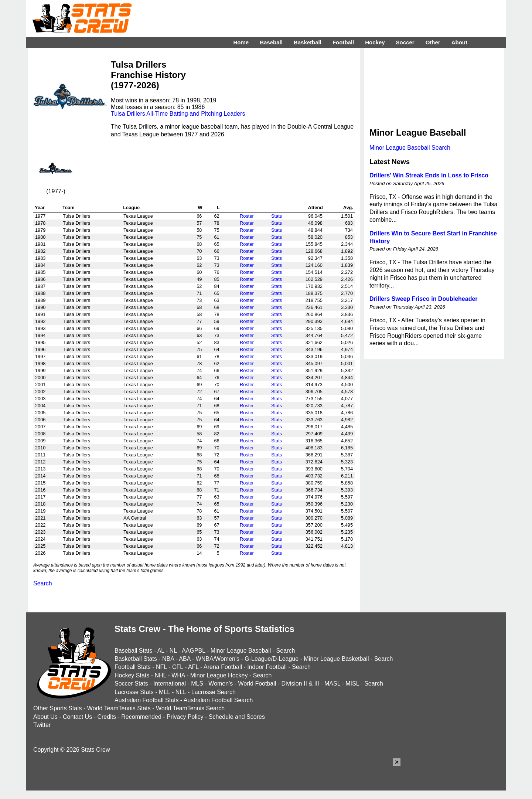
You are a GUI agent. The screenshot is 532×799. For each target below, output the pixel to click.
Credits (107, 717)
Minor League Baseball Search (410, 148)
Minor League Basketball (336, 659)
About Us (45, 717)
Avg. (348, 208)
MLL (165, 692)
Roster (247, 216)
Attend (315, 208)
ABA (185, 659)
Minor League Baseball (241, 651)
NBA (168, 659)
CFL (178, 667)
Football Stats (133, 667)
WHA (178, 675)
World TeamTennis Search (190, 708)
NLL (181, 692)
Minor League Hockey (219, 675)
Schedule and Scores (237, 717)
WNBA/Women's (218, 659)
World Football (257, 684)
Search (43, 583)
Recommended (141, 717)
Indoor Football (267, 667)
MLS (197, 684)
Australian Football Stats (146, 700)
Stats (277, 216)
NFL (161, 667)
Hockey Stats (132, 675)
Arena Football (223, 667)
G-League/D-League (272, 659)
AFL (193, 667)
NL (173, 651)
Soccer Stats (131, 684)
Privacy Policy (185, 717)
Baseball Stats (133, 651)
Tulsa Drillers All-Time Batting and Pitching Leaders (178, 114)
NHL (160, 675)
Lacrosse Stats (134, 692)
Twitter (42, 725)
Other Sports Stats (58, 708)
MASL (332, 684)
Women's (221, 684)
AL (161, 651)
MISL (352, 684)
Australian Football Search (218, 700)
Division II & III (300, 684)
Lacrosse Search (214, 692)
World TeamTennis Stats (119, 708)
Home (241, 42)
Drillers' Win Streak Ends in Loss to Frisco (429, 175)
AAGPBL (193, 651)
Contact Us (77, 717)
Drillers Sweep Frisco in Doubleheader (424, 299)
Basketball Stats (136, 659)
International (170, 684)
